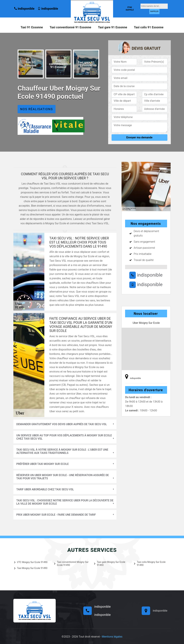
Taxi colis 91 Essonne (149, 27)
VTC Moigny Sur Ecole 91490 (31, 562)
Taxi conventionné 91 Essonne (70, 27)
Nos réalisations (37, 109)
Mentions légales (112, 637)
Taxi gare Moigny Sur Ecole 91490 (110, 564)
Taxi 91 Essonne (32, 27)
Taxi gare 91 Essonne (113, 27)
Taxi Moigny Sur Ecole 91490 (31, 568)
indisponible (24, 9)
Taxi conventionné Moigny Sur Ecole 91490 (71, 564)
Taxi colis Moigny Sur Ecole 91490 (150, 564)
